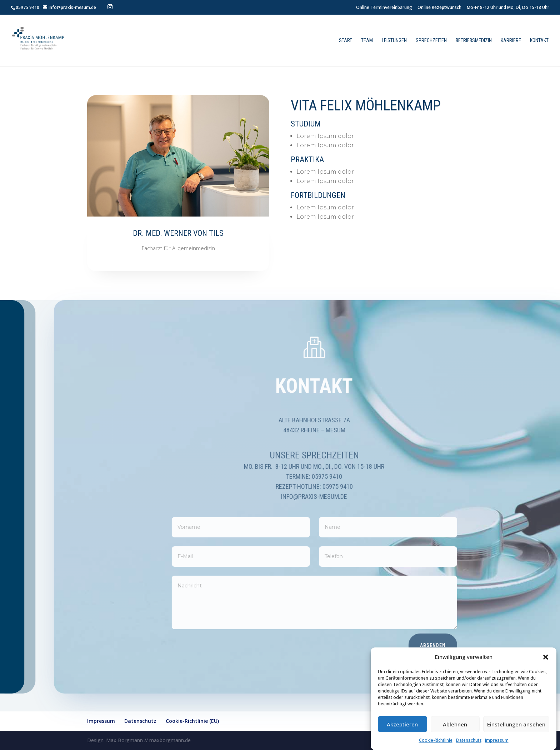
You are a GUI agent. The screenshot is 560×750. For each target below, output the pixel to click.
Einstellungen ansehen (516, 724)
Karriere (511, 41)
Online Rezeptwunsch (439, 8)
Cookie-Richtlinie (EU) (192, 721)
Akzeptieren (402, 724)
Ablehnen (455, 724)
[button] (546, 657)
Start (346, 41)
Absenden (465, 645)
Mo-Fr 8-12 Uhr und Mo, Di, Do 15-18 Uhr (508, 8)
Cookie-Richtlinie (436, 740)
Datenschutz (469, 740)
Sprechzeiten (431, 41)
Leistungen (394, 41)
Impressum (497, 740)
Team (367, 41)
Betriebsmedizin (474, 41)
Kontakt (539, 41)
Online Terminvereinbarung (384, 8)
